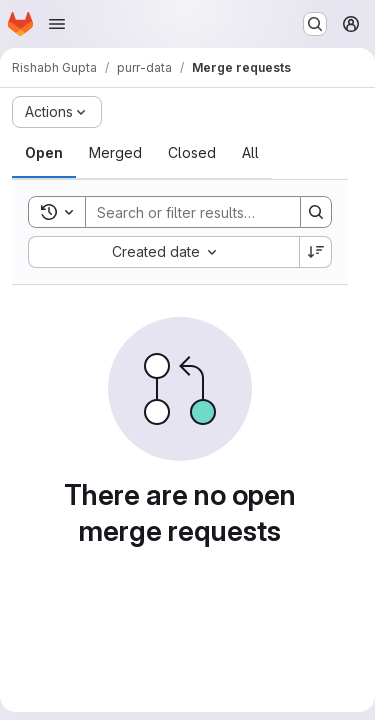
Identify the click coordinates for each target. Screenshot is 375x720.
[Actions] (57, 112)
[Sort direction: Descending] (316, 252)
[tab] (44, 153)
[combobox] (163, 252)
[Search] (217, 212)
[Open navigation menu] (57, 24)
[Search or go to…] (315, 24)
